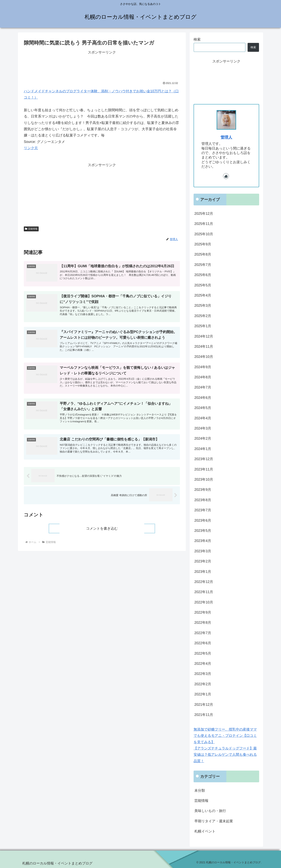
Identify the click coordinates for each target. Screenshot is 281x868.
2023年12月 (204, 459)
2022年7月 (203, 633)
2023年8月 (203, 500)
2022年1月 (203, 694)
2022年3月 (203, 674)
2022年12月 (204, 582)
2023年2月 (203, 561)
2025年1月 (203, 326)
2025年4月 (203, 295)
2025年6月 (203, 275)
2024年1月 (203, 449)
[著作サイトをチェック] (226, 176)
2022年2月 (203, 684)
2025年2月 (203, 316)
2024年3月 (203, 428)
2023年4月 (203, 541)
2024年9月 (203, 367)
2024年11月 (204, 347)
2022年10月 (204, 602)
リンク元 (31, 148)
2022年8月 (203, 623)
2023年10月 (204, 479)
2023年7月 (203, 510)
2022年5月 (203, 653)
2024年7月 (203, 387)
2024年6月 (203, 398)
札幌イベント (205, 831)
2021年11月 (204, 715)
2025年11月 (204, 224)
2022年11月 (204, 592)
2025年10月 (204, 234)
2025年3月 (203, 306)
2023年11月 (204, 469)
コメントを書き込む (102, 535)
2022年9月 (203, 612)
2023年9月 (203, 490)
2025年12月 (204, 214)
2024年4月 (203, 418)
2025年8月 (203, 254)
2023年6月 (203, 520)
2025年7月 (203, 265)
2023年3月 (203, 551)
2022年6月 (203, 643)
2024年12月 (204, 336)
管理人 (226, 137)
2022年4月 (203, 664)
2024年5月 (203, 408)
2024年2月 (203, 438)
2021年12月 (204, 705)
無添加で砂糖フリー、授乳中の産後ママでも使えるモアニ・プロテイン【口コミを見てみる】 (225, 736)
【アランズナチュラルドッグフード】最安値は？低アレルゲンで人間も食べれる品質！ (225, 755)
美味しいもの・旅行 (210, 811)
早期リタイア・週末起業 (214, 821)
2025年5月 (203, 285)
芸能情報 (31, 229)
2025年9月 (203, 244)
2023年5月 (203, 531)
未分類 (200, 790)
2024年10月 (204, 357)
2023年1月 (203, 572)
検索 (197, 39)
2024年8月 (203, 377)
